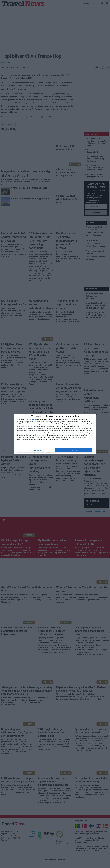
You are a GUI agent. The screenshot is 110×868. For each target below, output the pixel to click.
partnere (31, 420)
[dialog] (55, 434)
